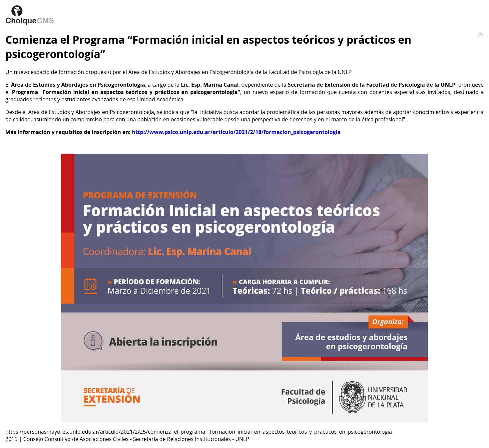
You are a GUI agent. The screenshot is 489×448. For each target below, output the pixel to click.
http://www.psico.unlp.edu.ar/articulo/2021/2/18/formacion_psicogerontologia (236, 132)
